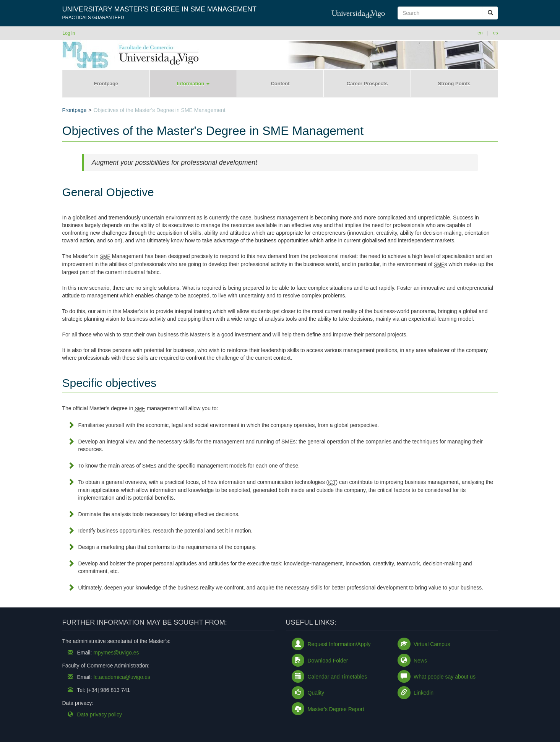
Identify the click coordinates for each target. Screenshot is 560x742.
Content (280, 84)
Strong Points (454, 84)
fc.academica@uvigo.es (122, 677)
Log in (69, 33)
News (420, 661)
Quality (316, 693)
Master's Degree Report (336, 709)
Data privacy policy (99, 714)
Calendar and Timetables (338, 677)
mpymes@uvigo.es (116, 653)
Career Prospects (367, 84)
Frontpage (106, 84)
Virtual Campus (432, 644)
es (496, 33)
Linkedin (424, 693)
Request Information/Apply (339, 644)
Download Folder (328, 661)
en (480, 33)
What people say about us (445, 677)
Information (193, 84)
